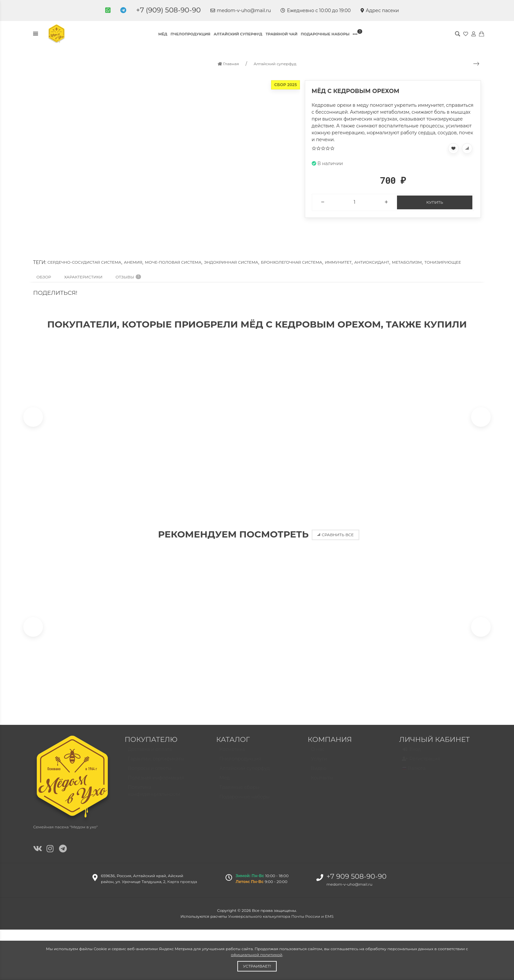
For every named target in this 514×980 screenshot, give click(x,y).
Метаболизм (407, 262)
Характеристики (83, 277)
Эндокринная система (231, 262)
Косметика (232, 756)
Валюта (414, 775)
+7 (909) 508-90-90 (168, 10)
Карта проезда (182, 886)
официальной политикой (257, 955)
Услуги (319, 766)
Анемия (133, 262)
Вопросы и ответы (150, 775)
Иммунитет (338, 262)
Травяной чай (281, 34)
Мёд (163, 34)
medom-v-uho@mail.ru (241, 10)
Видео (319, 775)
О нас (318, 756)
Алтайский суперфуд (238, 34)
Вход (412, 757)
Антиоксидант (372, 262)
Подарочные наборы (325, 34)
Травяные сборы (239, 794)
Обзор (44, 277)
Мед (224, 785)
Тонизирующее (443, 262)
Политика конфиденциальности (154, 798)
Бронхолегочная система (292, 262)
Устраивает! (257, 966)
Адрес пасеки (380, 10)
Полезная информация (156, 785)
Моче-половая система (173, 262)
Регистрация (421, 766)
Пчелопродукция (190, 34)
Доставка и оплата (150, 756)
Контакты (322, 785)
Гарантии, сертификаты (156, 766)
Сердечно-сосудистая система (84, 262)
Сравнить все (336, 537)
